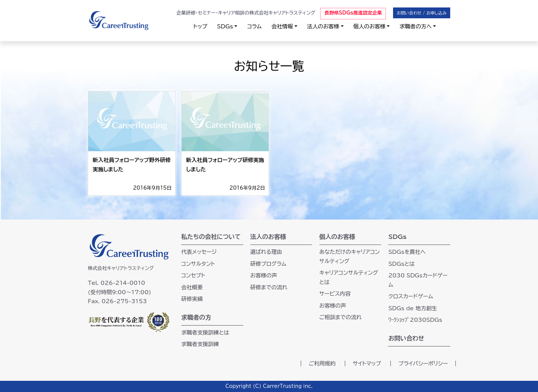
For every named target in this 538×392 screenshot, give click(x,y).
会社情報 (282, 26)
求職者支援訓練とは (205, 332)
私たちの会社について (211, 237)
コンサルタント (198, 264)
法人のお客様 (323, 26)
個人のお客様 (370, 26)
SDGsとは (401, 264)
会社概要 (192, 287)
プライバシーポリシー (423, 363)
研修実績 (192, 299)
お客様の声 (264, 275)
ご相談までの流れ (341, 317)
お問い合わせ (406, 338)
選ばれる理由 (266, 252)
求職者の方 (196, 317)
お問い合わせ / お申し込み (422, 13)
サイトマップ (367, 363)
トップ (200, 26)
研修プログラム (268, 264)
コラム (254, 26)
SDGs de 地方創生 (412, 308)
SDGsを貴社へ (407, 252)
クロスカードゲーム (411, 296)
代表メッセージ (199, 252)
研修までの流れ (269, 287)
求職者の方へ (415, 26)
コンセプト (193, 275)
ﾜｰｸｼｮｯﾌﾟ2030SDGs (415, 320)
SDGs (225, 26)
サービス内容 (335, 294)
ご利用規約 (322, 363)
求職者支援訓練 (200, 344)
